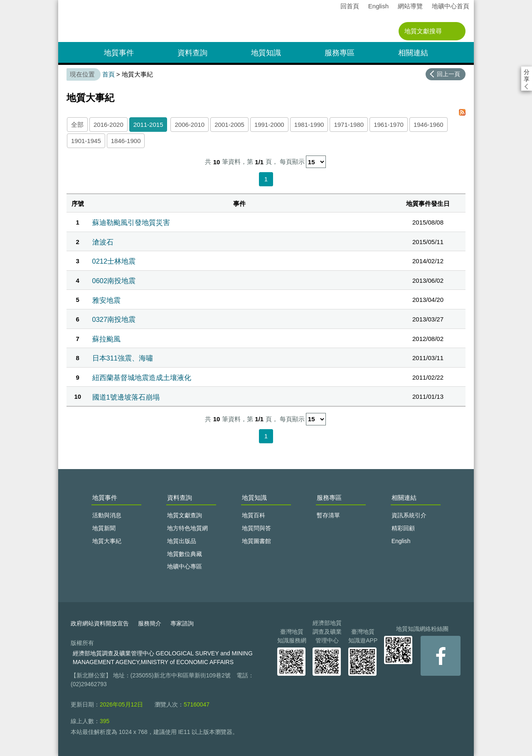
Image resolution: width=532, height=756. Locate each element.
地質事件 (119, 53)
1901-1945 (86, 141)
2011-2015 (148, 125)
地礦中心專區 (185, 566)
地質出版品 (182, 541)
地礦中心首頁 (451, 6)
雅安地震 (106, 300)
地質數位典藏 (185, 554)
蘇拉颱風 (106, 339)
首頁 (108, 74)
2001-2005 (229, 125)
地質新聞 (104, 528)
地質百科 (254, 515)
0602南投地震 (114, 281)
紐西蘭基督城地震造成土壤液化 (142, 378)
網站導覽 (410, 6)
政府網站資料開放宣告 (100, 623)
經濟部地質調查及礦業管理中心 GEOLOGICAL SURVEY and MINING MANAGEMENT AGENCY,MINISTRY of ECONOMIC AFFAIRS (163, 658)
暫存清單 (328, 515)
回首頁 (350, 6)
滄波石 (103, 242)
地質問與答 (256, 528)
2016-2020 (108, 125)
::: (61, 4)
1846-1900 (126, 141)
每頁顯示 (292, 162)
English (378, 6)
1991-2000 (269, 125)
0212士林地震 (114, 261)
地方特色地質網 (187, 528)
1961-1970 (389, 125)
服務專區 (340, 53)
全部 (77, 125)
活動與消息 (107, 515)
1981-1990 (309, 125)
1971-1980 (349, 125)
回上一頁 (448, 74)
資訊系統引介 (409, 515)
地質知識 (266, 53)
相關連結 (413, 53)
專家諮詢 (182, 623)
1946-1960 (429, 125)
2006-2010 (190, 125)
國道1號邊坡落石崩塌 (126, 397)
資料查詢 (192, 53)
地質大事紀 (107, 541)
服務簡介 (150, 623)
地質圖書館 (256, 541)
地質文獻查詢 (185, 515)
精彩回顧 (403, 528)
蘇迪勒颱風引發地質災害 (131, 222)
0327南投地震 (114, 319)
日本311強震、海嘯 (123, 358)
